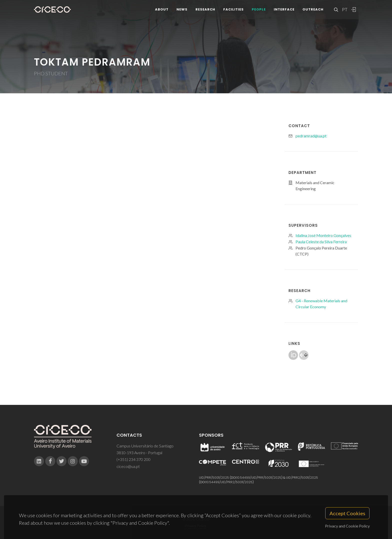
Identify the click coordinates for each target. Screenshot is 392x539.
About (162, 12)
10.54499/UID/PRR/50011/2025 (259, 478)
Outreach (313, 12)
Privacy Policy (196, 526)
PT (344, 13)
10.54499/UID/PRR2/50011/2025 (229, 482)
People (259, 12)
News (182, 12)
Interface (284, 12)
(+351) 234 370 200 (133, 459)
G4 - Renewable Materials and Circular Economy (321, 304)
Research (205, 12)
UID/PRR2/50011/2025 (302, 478)
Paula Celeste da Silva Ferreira (321, 242)
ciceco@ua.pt (128, 466)
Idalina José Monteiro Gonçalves (323, 235)
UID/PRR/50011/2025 (214, 478)
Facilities (233, 12)
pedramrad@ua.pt (311, 136)
